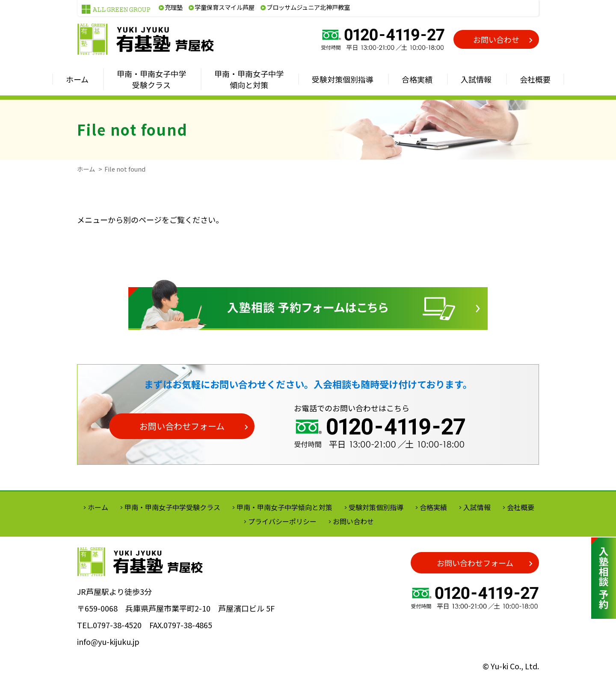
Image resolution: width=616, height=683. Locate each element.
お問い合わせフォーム (182, 426)
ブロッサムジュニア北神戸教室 (308, 7)
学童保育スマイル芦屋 (225, 7)
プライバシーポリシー (282, 521)
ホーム (86, 169)
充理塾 (174, 7)
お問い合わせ (496, 39)
